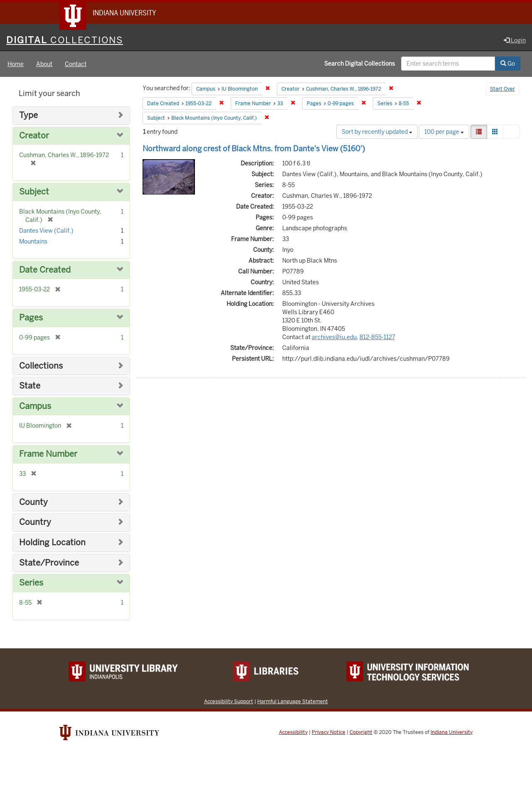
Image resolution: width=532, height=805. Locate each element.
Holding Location (52, 543)
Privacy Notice (329, 732)
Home (16, 64)
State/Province (49, 563)
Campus (35, 406)
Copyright (361, 732)
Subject (34, 192)
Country (35, 522)
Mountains (33, 241)
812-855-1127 (377, 337)
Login (515, 40)
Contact (76, 64)
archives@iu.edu (334, 337)
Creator (34, 136)
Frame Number (48, 454)
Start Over (502, 89)
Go (508, 64)
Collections (41, 366)
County (33, 502)
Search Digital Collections (360, 64)
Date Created (45, 270)
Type (28, 115)
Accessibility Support (229, 701)
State (30, 386)
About (44, 64)
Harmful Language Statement (293, 701)
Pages (31, 318)
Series (31, 583)
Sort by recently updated (377, 132)
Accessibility (293, 732)
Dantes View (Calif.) (46, 231)
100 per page (444, 132)
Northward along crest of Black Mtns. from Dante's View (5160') (254, 149)
